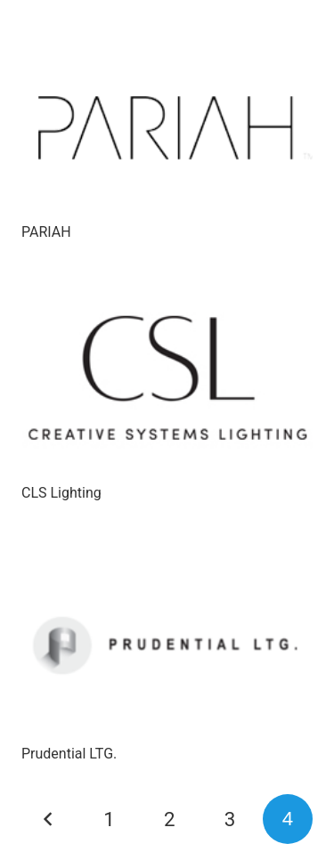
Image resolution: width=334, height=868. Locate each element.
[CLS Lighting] (167, 380)
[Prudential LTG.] (167, 641)
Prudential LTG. (69, 754)
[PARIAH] (167, 119)
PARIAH (46, 232)
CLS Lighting (61, 493)
